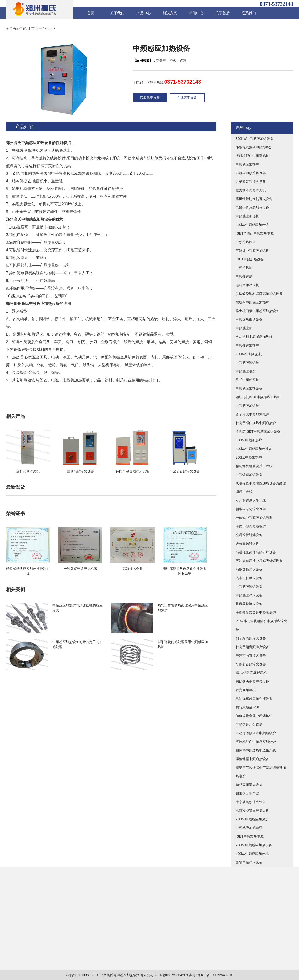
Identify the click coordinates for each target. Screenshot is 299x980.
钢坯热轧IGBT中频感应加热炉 (258, 397)
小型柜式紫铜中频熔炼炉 (254, 147)
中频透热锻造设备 (249, 319)
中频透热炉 (244, 268)
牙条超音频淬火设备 (251, 664)
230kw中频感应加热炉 (252, 819)
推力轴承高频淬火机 (251, 190)
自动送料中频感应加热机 (254, 337)
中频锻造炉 (244, 276)
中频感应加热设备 (249, 388)
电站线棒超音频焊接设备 (254, 699)
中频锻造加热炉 (247, 345)
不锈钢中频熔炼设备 (251, 173)
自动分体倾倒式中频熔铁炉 (256, 733)
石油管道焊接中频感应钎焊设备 (259, 561)
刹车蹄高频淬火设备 (251, 638)
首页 (91, 13)
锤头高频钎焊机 (247, 543)
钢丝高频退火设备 (249, 785)
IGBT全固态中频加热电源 (255, 233)
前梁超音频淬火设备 (185, 471)
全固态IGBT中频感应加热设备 (258, 431)
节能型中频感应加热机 (252, 251)
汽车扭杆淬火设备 (249, 578)
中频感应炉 (244, 328)
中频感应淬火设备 (249, 595)
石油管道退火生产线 (251, 500)
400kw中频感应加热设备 (254, 449)
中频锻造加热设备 (249, 475)
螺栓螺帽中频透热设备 (252, 759)
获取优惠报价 (150, 98)
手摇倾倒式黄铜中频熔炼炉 (256, 612)
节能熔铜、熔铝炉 (249, 724)
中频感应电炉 (246, 371)
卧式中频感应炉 (247, 380)
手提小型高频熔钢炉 (251, 526)
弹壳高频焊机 (246, 690)
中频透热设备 (246, 242)
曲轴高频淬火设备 (80, 471)
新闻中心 (196, 13)
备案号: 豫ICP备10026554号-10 (210, 975)
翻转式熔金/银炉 (248, 707)
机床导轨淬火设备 (249, 604)
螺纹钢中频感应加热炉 (252, 302)
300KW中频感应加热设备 (255, 139)
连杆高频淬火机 (28, 471)
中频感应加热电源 (249, 828)
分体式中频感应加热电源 (254, 518)
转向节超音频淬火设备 (133, 471)
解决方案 (170, 13)
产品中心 (144, 13)
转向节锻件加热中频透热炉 (256, 423)
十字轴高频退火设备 (251, 802)
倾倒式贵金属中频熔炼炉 (254, 716)
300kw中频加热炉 (249, 440)
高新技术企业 (133, 569)
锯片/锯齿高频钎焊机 (251, 673)
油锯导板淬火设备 (249, 569)
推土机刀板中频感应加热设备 (257, 311)
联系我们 (249, 13)
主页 (31, 29)
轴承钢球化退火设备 (251, 509)
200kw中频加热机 (249, 354)
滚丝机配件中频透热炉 (252, 156)
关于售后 (222, 13)
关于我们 (117, 13)
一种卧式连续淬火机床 (80, 569)
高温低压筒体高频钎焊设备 (256, 552)
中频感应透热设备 (249, 587)
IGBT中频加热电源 (250, 836)
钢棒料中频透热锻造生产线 (256, 750)
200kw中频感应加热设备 (254, 845)
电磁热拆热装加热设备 (252, 207)
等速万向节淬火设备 (251, 655)
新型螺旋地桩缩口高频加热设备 (259, 294)
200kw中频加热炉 (249, 457)
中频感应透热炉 (247, 363)
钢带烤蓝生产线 (247, 793)
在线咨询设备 (187, 98)
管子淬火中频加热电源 (252, 414)
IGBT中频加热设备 (250, 259)
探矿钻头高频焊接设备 (252, 681)
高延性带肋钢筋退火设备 (254, 199)
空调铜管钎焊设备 (249, 535)
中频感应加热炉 (247, 164)
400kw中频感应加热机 (252, 854)
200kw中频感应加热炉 (252, 225)
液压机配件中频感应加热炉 (256, 742)
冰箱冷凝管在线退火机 (252, 811)
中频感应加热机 (247, 216)
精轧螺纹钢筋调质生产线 (254, 466)
